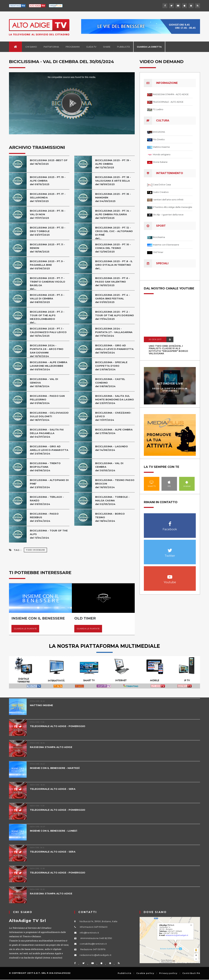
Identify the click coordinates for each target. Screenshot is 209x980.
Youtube (170, 575)
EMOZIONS (159, 132)
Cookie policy (145, 973)
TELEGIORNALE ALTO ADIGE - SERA (53, 789)
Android (187, 482)
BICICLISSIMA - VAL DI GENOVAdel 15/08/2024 (44, 383)
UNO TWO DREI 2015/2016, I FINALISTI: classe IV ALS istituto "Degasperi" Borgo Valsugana (168, 350)
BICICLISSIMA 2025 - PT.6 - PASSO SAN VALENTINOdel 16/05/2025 (113, 282)
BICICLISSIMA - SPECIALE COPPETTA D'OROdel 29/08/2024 (112, 366)
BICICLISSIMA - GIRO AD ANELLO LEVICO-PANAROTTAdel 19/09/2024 (115, 349)
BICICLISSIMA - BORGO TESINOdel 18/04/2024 (110, 517)
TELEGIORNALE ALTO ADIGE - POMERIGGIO (59, 726)
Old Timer (158, 252)
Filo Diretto (159, 139)
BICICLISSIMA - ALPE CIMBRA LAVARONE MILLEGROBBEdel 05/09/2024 (49, 366)
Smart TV (152, 482)
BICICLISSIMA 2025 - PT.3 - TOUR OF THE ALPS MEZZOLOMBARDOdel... (48, 317)
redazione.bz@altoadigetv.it (96, 955)
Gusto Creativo (161, 192)
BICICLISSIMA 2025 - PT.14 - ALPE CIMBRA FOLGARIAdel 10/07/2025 (114, 214)
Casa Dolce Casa (162, 184)
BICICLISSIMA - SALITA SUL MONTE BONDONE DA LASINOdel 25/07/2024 (113, 401)
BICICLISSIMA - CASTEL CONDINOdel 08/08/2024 (111, 383)
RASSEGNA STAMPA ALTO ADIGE (52, 747)
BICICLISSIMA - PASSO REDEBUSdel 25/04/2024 (45, 517)
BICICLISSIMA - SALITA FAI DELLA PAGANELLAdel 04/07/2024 (47, 433)
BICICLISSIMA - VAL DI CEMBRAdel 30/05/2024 (110, 467)
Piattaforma (51, 47)
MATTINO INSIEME (42, 705)
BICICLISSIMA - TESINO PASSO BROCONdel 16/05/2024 (111, 484)
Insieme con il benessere (166, 245)
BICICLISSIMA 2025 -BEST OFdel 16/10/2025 (49, 162)
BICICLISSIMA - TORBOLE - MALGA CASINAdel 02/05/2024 (113, 500)
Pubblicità (123, 47)
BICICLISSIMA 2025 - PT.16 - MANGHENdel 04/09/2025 (114, 197)
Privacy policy (168, 973)
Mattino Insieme (161, 147)
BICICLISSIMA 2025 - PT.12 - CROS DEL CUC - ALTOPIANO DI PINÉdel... (114, 233)
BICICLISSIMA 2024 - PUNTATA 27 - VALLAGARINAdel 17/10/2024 (114, 332)
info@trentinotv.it (89, 933)
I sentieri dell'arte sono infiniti (168, 200)
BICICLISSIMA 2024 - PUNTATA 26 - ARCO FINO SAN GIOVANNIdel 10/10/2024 (47, 351)
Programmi (73, 47)
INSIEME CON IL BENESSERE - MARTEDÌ (56, 768)
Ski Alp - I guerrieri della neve (168, 215)
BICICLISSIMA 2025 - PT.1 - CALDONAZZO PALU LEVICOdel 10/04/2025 (49, 332)
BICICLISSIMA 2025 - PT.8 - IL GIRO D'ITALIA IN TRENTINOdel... (115, 265)
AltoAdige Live (170, 384)
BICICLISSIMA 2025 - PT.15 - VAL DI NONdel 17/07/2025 (48, 214)
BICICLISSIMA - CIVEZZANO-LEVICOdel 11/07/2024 (114, 416)
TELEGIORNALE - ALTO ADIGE (168, 102)
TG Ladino (158, 109)
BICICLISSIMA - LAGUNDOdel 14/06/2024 (112, 448)
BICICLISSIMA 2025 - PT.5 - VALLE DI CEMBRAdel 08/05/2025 (48, 298)
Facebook (170, 522)
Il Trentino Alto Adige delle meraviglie (173, 207)
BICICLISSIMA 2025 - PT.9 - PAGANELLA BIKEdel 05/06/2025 (48, 265)
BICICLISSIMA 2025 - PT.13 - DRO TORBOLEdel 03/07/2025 (48, 231)
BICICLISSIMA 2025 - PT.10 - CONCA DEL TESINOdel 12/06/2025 (114, 248)
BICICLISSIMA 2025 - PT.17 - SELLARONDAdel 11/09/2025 (48, 197)
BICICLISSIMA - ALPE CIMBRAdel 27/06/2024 (115, 431)
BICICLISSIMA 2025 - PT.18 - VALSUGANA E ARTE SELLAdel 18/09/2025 (114, 181)
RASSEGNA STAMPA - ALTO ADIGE (171, 94)
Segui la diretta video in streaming (170, 390)
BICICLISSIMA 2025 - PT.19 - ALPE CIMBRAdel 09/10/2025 (48, 181)
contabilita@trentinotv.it (93, 944)
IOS (169, 482)
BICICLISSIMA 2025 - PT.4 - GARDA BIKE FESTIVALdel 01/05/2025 (113, 298)
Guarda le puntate (25, 629)
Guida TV (91, 47)
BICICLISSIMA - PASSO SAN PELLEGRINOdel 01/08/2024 (48, 399)
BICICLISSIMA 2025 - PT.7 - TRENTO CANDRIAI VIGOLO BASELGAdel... (48, 283)
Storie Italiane (160, 162)
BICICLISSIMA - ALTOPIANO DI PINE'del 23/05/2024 (48, 484)
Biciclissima (159, 237)
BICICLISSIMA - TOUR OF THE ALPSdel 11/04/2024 (49, 534)
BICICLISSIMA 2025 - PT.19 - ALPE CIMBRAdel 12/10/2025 (114, 164)
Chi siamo (31, 47)
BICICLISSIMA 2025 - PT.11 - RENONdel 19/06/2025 (48, 248)
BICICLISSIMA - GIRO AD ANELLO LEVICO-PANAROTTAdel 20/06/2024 (49, 450)
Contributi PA (191, 973)
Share (107, 47)
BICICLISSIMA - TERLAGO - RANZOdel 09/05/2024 (47, 500)
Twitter (170, 549)
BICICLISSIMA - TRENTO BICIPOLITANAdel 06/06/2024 (46, 467)
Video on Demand (35, 550)
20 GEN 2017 (155, 339)
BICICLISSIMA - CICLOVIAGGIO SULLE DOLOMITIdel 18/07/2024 (44, 418)
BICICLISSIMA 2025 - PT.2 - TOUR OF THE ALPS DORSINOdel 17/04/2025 (113, 317)
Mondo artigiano (162, 154)
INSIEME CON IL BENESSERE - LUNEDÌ (55, 831)
